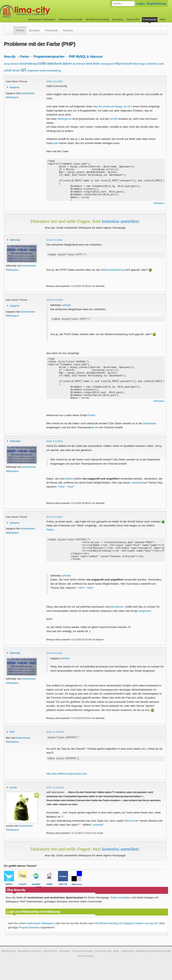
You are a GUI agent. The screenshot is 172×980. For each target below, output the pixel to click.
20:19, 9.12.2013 (54, 518)
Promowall (51, 30)
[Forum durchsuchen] (123, 4)
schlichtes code (155, 64)
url (23, 70)
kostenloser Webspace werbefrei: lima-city (40, 11)
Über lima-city (103, 958)
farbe (89, 64)
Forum (20, 30)
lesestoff (126, 64)
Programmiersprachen (49, 56)
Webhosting (8, 958)
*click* (62, 488)
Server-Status (86, 963)
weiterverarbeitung (50, 71)
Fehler (91, 416)
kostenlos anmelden (120, 221)
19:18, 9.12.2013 (54, 240)
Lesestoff (136, 484)
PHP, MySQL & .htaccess (86, 56)
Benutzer (34, 30)
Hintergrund (64, 119)
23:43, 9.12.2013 (54, 659)
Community (150, 19)
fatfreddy (15, 240)
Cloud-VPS (133, 19)
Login (141, 3)
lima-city (10, 56)
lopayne (15, 87)
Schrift (114, 119)
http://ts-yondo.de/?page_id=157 (113, 106)
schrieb (66, 306)
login (142, 64)
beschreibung (28, 64)
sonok (13, 795)
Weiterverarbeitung (112, 270)
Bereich (130, 828)
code (42, 63)
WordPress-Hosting (97, 19)
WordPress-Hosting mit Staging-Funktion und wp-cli (126, 930)
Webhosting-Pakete (70, 19)
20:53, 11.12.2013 (55, 738)
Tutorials (68, 30)
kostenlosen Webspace (40, 930)
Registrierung (156, 3)
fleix (12, 738)
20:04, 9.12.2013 (54, 442)
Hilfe (163, 19)
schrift (8, 70)
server (16, 70)
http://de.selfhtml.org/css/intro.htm (67, 781)
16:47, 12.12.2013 (55, 795)
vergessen (33, 71)
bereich (15, 64)
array (7, 64)
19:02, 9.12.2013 (54, 81)
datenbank (54, 64)
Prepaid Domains (29, 935)
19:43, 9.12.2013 (54, 300)
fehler (97, 64)
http (117, 64)
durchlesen (79, 64)
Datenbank (149, 425)
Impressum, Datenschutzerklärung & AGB (146, 958)
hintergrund (107, 64)
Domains (118, 19)
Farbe (50, 531)
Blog (116, 958)
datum (67, 64)
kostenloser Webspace (42, 19)
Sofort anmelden (121, 905)
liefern (135, 64)
